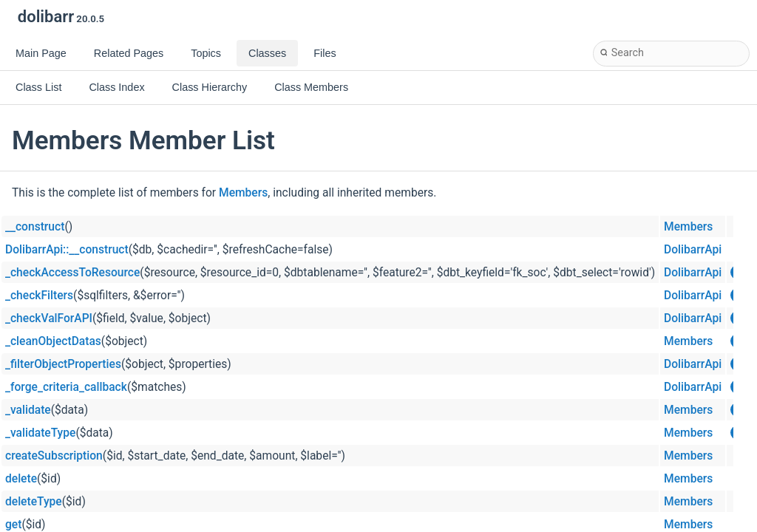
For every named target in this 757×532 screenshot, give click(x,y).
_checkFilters (39, 296)
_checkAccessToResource (72, 273)
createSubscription (54, 456)
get (13, 525)
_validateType (40, 433)
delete (21, 479)
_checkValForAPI (49, 318)
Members (243, 193)
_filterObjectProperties (63, 364)
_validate (28, 410)
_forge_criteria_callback (66, 387)
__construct (35, 227)
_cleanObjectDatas (53, 341)
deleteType (34, 502)
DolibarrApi (693, 250)
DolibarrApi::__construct (67, 250)
